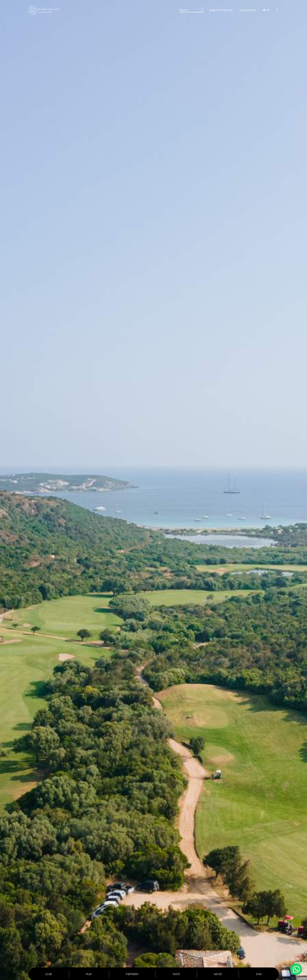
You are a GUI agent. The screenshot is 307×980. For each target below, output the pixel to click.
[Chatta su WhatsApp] (296, 969)
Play (89, 974)
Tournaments (248, 10)
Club (48, 974)
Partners (132, 974)
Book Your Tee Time (221, 10)
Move (218, 974)
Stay (259, 974)
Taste (176, 974)
